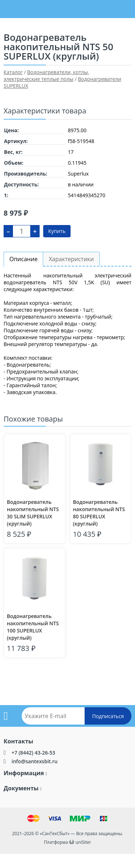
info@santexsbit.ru (35, 761)
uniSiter (83, 842)
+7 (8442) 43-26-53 (33, 753)
